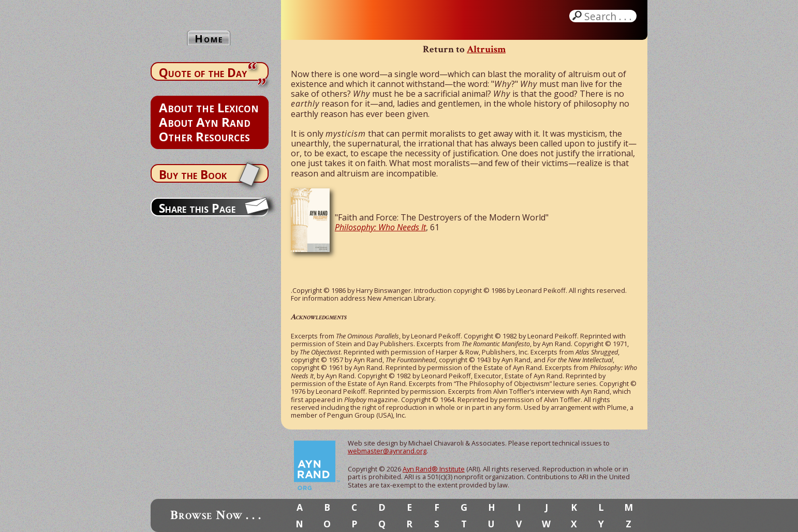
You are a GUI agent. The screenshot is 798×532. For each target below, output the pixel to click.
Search (609, 16)
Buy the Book (193, 174)
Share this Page (197, 208)
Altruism (486, 49)
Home (209, 39)
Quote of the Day (203, 72)
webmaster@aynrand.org (387, 451)
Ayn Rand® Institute (434, 469)
